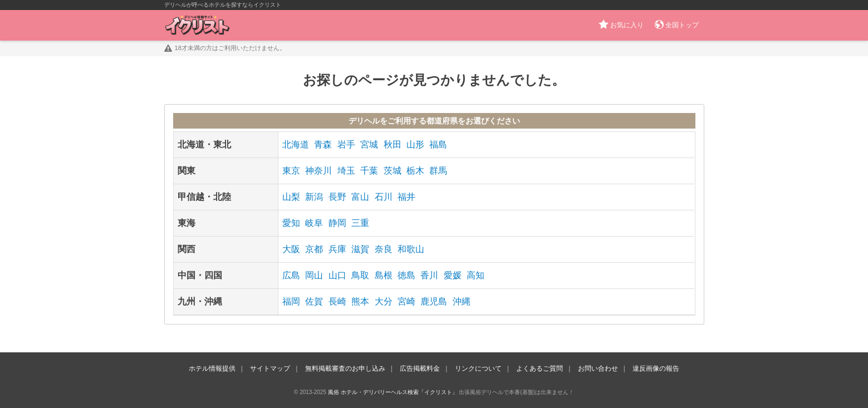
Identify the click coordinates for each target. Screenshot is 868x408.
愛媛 (453, 275)
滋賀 (360, 249)
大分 (384, 301)
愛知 (291, 223)
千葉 (369, 171)
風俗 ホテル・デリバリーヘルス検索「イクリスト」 (393, 392)
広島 (291, 275)
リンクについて (478, 368)
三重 (360, 223)
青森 (323, 144)
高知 (475, 275)
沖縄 (462, 301)
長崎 (337, 301)
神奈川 (318, 171)
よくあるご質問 (540, 368)
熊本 (360, 301)
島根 (384, 275)
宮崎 (406, 301)
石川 (384, 197)
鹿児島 (434, 301)
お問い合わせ (598, 368)
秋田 (393, 144)
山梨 (291, 197)
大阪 (291, 249)
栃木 (415, 171)
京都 (314, 249)
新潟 (314, 197)
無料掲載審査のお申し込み (345, 368)
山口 (337, 275)
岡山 (314, 275)
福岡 (291, 301)
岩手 (346, 144)
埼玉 (346, 171)
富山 (360, 197)
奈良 (384, 249)
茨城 (393, 171)
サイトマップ (270, 368)
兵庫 (337, 249)
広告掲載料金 (420, 368)
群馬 (438, 171)
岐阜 (314, 223)
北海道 (296, 144)
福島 (438, 144)
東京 (291, 171)
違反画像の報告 (656, 368)
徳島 (406, 275)
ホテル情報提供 (212, 368)
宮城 (369, 144)
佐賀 (314, 301)
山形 (415, 144)
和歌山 (411, 249)
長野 (337, 197)
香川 (429, 275)
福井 (406, 197)
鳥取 (360, 275)
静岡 (337, 223)
